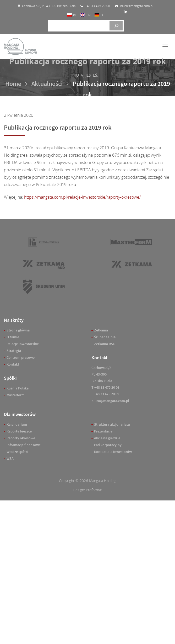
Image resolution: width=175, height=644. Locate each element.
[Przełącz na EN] (86, 15)
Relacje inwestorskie (23, 344)
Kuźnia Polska (18, 388)
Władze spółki (17, 452)
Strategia (14, 351)
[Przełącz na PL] (72, 15)
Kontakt (13, 364)
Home (13, 84)
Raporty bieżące (19, 431)
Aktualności (47, 84)
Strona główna (18, 330)
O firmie (13, 337)
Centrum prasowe (21, 358)
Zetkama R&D (105, 344)
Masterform (16, 395)
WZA (10, 459)
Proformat (94, 490)
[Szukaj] (116, 26)
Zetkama (101, 330)
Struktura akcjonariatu (112, 424)
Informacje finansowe (24, 445)
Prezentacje (103, 431)
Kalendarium (17, 424)
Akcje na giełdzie (107, 438)
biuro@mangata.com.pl (110, 401)
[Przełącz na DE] (100, 15)
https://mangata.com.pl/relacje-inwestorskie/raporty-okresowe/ (82, 197)
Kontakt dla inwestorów (113, 452)
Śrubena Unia (105, 337)
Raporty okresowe (21, 438)
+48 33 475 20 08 (107, 387)
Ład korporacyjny (108, 445)
